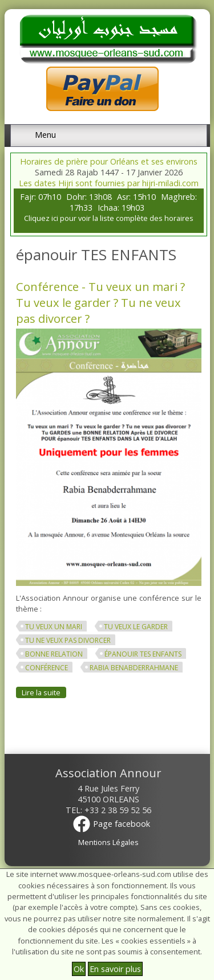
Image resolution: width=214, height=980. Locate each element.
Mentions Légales (108, 842)
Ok (79, 969)
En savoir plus (115, 969)
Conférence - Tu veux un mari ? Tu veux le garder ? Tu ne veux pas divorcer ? (100, 302)
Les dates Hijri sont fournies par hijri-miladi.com (109, 183)
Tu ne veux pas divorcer (68, 640)
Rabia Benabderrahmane (134, 668)
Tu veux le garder (136, 627)
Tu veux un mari (54, 627)
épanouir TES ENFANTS (143, 654)
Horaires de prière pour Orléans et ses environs (109, 161)
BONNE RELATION (54, 654)
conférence (47, 668)
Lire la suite (44, 692)
